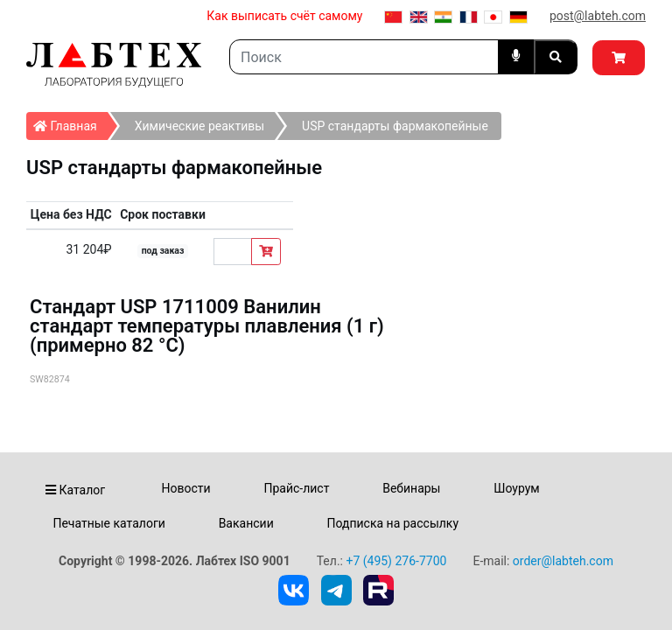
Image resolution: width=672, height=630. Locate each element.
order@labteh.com (563, 561)
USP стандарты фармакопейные (395, 126)
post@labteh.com (598, 16)
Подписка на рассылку (393, 523)
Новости (186, 488)
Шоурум (516, 488)
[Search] (364, 57)
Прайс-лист (296, 488)
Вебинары (411, 488)
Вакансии (246, 523)
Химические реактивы (199, 126)
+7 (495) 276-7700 (396, 561)
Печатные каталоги (108, 523)
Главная (70, 122)
